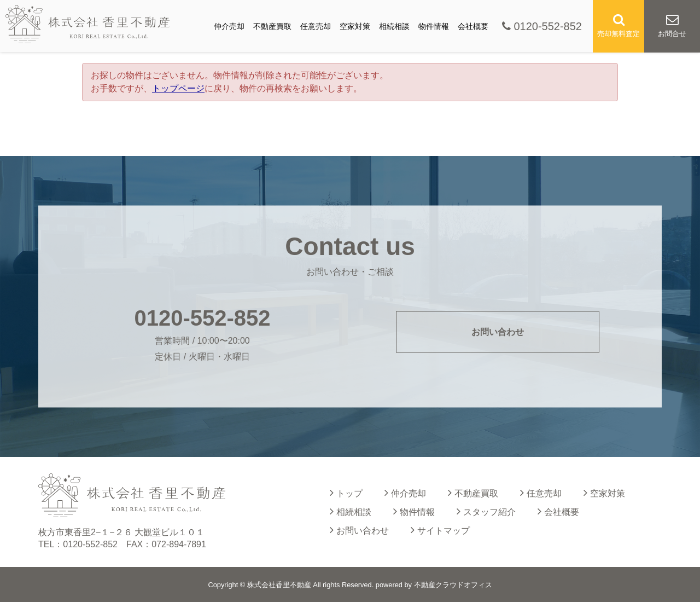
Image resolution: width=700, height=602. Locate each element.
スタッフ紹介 (486, 511)
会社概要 (473, 26)
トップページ (178, 88)
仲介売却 (229, 26)
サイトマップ (440, 530)
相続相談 (394, 26)
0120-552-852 (542, 26)
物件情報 (434, 26)
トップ (346, 493)
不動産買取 (272, 26)
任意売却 (316, 26)
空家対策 (355, 26)
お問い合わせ (498, 332)
